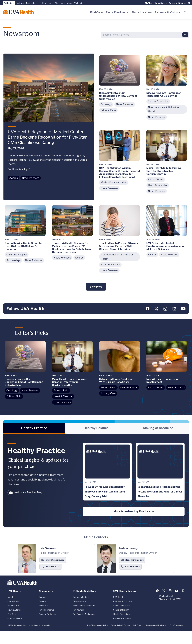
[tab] (34, 429)
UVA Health (118, 597)
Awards (14, 178)
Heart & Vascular (158, 185)
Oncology (106, 104)
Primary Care (108, 393)
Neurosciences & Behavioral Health (164, 109)
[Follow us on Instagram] (165, 309)
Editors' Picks (108, 110)
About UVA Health (75, 3)
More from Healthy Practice (134, 511)
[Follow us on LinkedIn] (174, 309)
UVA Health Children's (123, 601)
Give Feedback (80, 601)
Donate (182, 3)
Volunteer (43, 606)
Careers (173, 3)
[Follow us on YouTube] (183, 309)
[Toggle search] (185, 13)
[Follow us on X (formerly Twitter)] (156, 309)
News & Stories (14, 610)
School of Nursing (121, 610)
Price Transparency (177, 625)
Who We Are (13, 606)
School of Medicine (122, 606)
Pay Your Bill (78, 610)
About (10, 597)
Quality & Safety (15, 618)
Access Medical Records (84, 606)
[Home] (18, 12)
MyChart (149, 3)
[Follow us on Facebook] (148, 309)
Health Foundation (121, 614)
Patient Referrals (47, 610)
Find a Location (142, 12)
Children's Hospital (158, 101)
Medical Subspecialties (114, 182)
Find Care (96, 12)
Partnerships (14, 260)
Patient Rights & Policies (120, 625)
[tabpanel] (96, 481)
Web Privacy (138, 625)
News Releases (31, 178)
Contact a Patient (81, 597)
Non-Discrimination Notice (97, 625)
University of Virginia (122, 618)
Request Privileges (47, 614)
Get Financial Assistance (84, 614)
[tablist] (96, 429)
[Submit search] (185, 35)
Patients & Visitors (168, 12)
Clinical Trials (13, 601)
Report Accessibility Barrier (156, 625)
